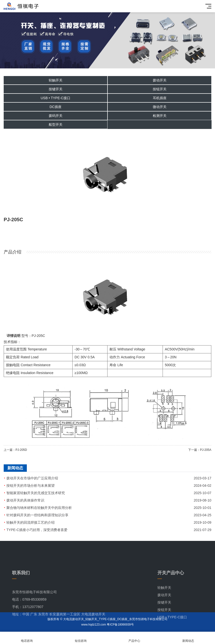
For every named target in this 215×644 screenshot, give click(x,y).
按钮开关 (160, 89)
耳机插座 (160, 98)
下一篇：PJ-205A (200, 450)
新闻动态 (188, 638)
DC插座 (55, 107)
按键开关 (56, 89)
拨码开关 (56, 116)
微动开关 (160, 107)
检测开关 (160, 116)
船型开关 (56, 125)
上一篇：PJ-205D (15, 450)
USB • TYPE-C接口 (55, 98)
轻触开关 (56, 80)
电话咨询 (27, 638)
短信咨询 (81, 638)
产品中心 (134, 638)
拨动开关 (160, 80)
